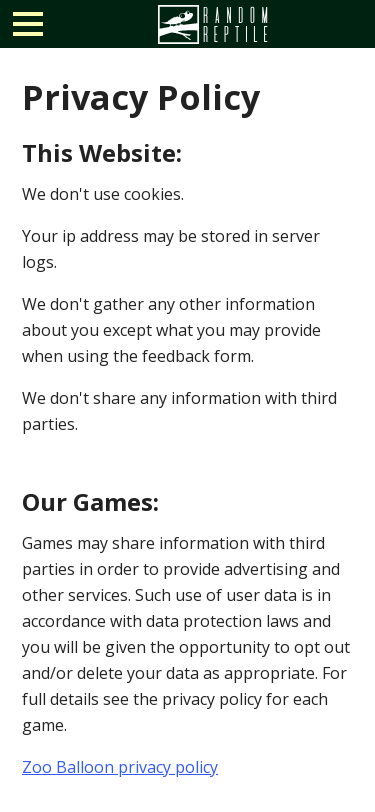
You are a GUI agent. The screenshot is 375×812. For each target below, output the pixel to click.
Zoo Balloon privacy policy (120, 767)
